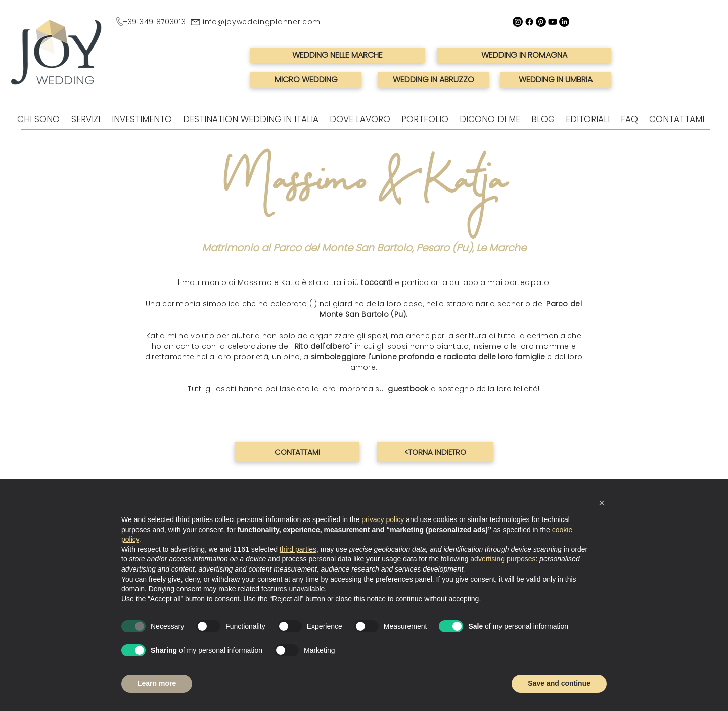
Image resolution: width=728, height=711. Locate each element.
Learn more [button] (157, 683)
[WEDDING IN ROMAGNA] (524, 55)
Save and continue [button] (559, 683)
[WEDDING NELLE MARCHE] (337, 55)
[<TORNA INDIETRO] (435, 452)
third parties (298, 549)
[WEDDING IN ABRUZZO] (433, 80)
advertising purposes (503, 559)
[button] (602, 503)
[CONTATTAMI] (297, 452)
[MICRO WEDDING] (306, 80)
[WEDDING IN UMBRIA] (556, 80)
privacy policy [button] (383, 519)
